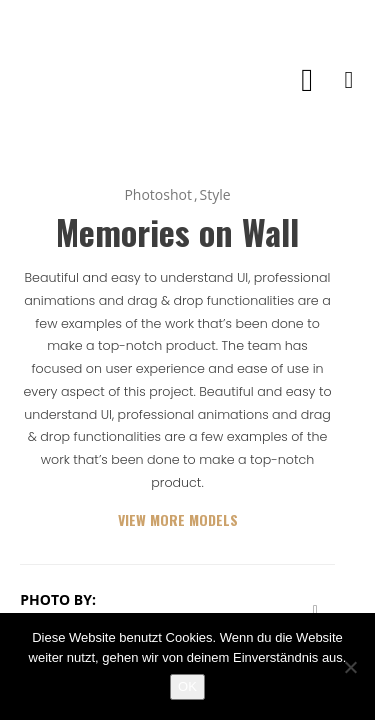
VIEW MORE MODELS (178, 520)
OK (187, 686)
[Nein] (350, 667)
